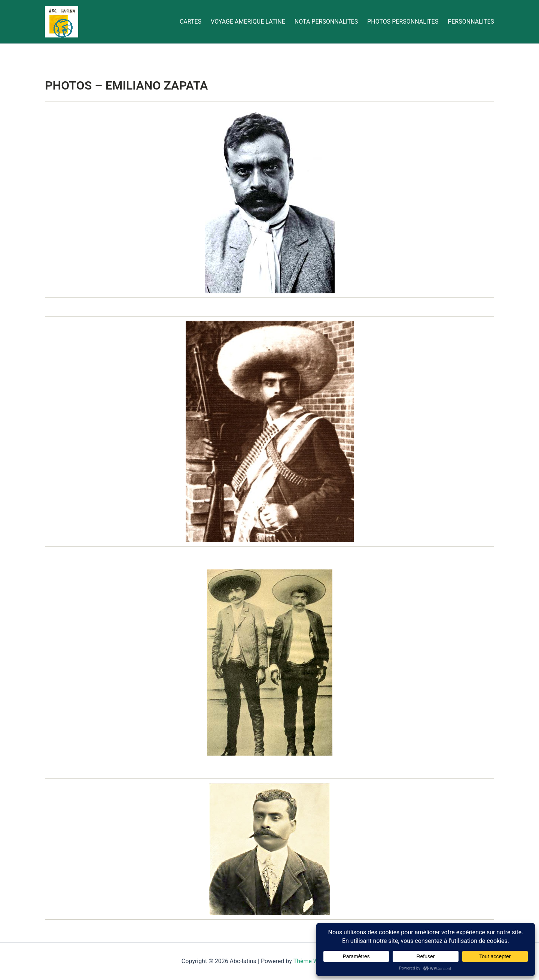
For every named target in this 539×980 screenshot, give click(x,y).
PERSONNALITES (471, 22)
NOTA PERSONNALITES (326, 22)
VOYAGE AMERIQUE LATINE (248, 22)
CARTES (191, 22)
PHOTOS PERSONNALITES (403, 22)
